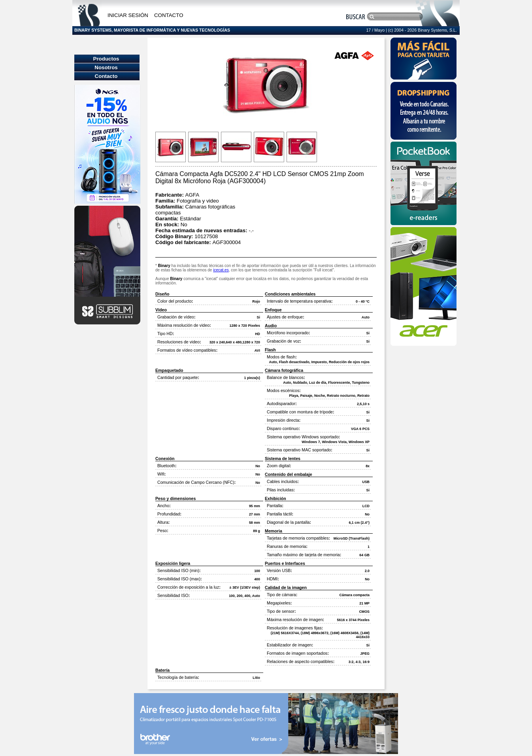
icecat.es (221, 270)
